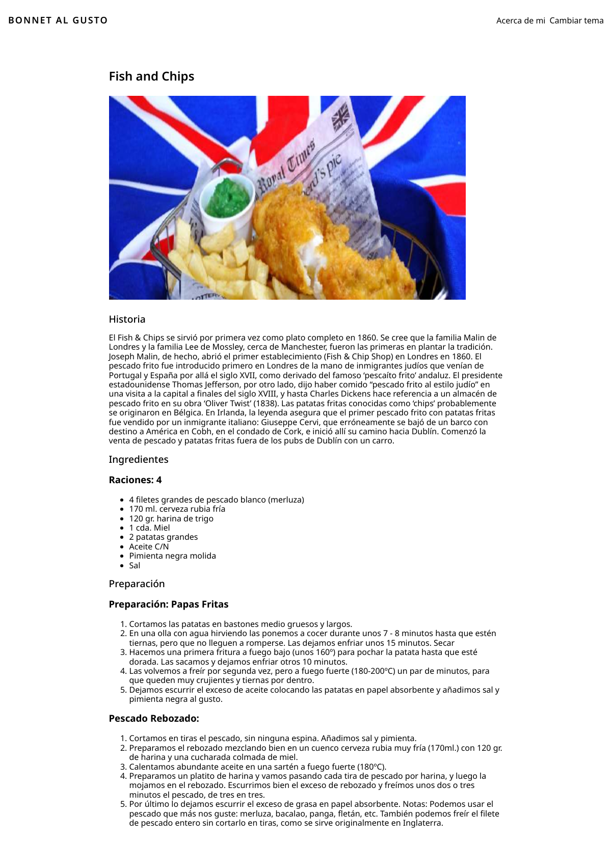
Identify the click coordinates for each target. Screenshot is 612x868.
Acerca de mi (521, 20)
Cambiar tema (577, 20)
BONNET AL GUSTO (58, 20)
